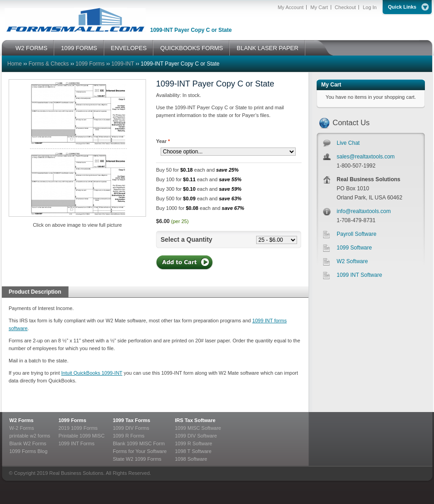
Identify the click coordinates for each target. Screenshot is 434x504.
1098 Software (191, 459)
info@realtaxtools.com (364, 211)
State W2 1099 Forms (137, 459)
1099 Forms (90, 64)
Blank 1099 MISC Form (139, 443)
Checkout (345, 7)
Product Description (35, 292)
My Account (290, 7)
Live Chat (348, 143)
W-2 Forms (22, 428)
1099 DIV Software (196, 436)
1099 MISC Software (198, 428)
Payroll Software (356, 234)
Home (15, 64)
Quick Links (402, 7)
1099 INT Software (359, 275)
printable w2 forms (30, 436)
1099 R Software (193, 443)
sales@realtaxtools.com (366, 157)
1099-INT (123, 64)
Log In (370, 7)
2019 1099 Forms (78, 428)
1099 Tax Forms (131, 420)
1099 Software (354, 248)
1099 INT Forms (76, 443)
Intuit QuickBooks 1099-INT (92, 373)
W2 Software (352, 261)
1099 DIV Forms (131, 428)
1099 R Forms (129, 436)
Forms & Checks (49, 64)
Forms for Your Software (140, 451)
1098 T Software (193, 451)
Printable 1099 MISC (81, 436)
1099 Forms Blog (29, 451)
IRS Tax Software (195, 420)
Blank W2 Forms (28, 443)
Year (163, 141)
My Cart (319, 7)
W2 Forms (22, 420)
